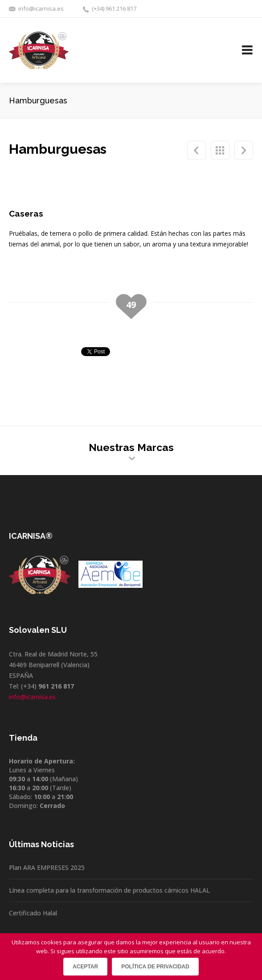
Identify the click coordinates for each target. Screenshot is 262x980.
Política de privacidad (155, 967)
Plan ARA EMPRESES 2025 (47, 867)
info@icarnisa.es (41, 8)
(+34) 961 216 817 (114, 8)
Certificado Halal (33, 913)
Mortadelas (244, 150)
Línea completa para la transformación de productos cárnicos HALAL (109, 890)
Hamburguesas (220, 150)
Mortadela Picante (196, 150)
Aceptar (85, 967)
